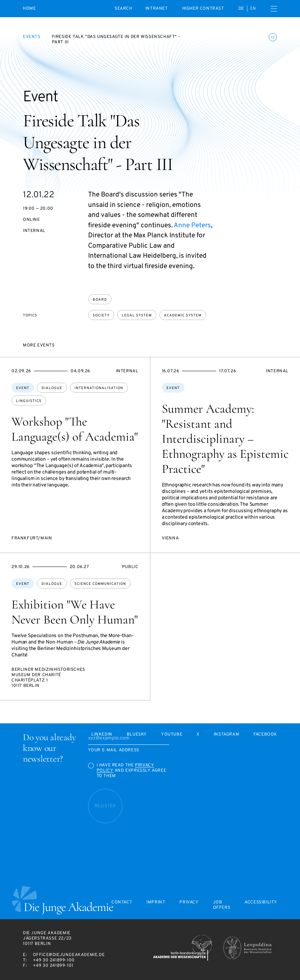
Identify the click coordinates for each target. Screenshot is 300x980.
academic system (183, 316)
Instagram (226, 735)
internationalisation (99, 388)
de (241, 9)
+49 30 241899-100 (54, 960)
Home (29, 9)
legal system (137, 316)
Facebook (265, 735)
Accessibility (261, 903)
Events (32, 37)
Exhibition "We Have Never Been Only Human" (75, 612)
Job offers (222, 905)
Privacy (189, 903)
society (101, 316)
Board (100, 300)
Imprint (156, 903)
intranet (157, 9)
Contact (122, 903)
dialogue (52, 388)
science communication (100, 584)
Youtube (172, 735)
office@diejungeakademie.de (69, 955)
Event (23, 388)
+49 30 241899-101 (53, 966)
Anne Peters (192, 225)
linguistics (29, 401)
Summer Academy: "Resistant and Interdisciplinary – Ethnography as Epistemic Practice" (225, 439)
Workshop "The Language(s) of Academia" (75, 429)
